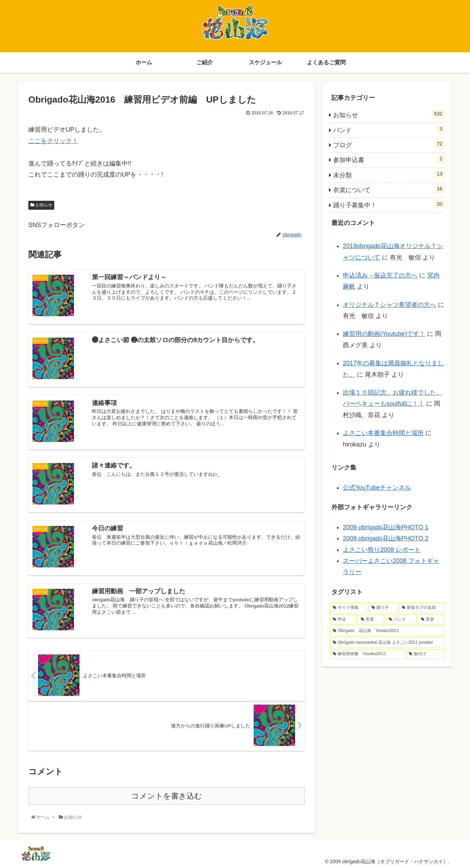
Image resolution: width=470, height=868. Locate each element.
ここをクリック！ (53, 141)
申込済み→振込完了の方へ (380, 275)
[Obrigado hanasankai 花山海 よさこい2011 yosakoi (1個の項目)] (387, 643)
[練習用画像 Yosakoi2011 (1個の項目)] (367, 654)
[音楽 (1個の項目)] (431, 620)
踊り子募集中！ (389, 204)
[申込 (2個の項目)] (343, 620)
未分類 (389, 174)
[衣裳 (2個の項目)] (371, 620)
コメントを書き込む (167, 795)
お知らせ (44, 205)
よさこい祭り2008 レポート (382, 550)
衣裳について (389, 189)
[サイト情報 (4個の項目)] (348, 608)
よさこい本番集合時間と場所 (383, 433)
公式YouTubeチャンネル (377, 488)
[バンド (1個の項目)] (401, 620)
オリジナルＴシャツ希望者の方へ (389, 305)
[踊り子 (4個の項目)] (383, 608)
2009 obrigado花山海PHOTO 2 (386, 538)
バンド (389, 129)
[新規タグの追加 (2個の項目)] (422, 608)
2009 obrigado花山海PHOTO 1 (386, 527)
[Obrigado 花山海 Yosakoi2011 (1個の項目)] (387, 631)
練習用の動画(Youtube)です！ (384, 334)
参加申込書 (389, 159)
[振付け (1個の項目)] (425, 654)
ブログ (389, 144)
